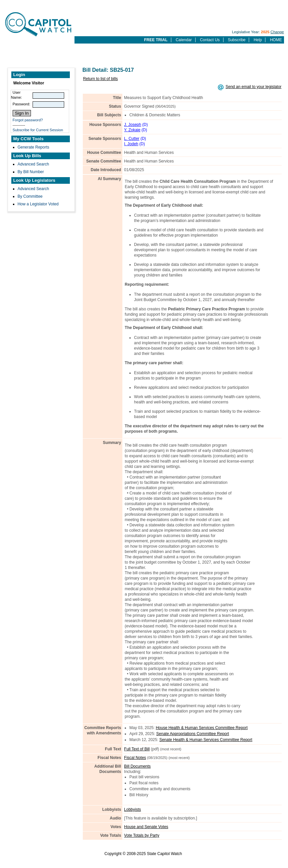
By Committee (30, 196)
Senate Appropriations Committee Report (193, 734)
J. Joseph (133, 125)
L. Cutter (132, 139)
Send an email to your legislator (253, 87)
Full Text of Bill (137, 749)
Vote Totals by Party (142, 835)
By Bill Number (31, 172)
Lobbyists (133, 810)
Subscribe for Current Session (38, 130)
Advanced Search (33, 164)
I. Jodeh (131, 144)
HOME (276, 40)
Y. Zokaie (132, 130)
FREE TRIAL (156, 40)
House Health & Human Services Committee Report (202, 728)
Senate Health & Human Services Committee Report (206, 740)
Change (277, 32)
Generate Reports (33, 147)
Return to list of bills (101, 79)
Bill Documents (137, 766)
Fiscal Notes (135, 758)
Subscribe (237, 40)
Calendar (184, 40)
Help (258, 40)
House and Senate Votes (146, 827)
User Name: (17, 95)
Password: (21, 104)
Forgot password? (28, 120)
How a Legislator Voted (38, 204)
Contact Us (210, 40)
